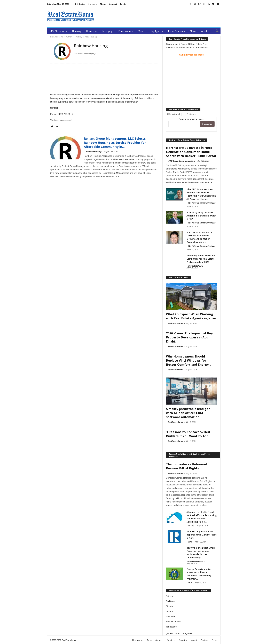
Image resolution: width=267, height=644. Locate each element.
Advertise (183, 640)
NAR (190, 542)
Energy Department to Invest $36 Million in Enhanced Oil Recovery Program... (199, 574)
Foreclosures (125, 31)
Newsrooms (138, 640)
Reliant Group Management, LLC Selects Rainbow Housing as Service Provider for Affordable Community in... (115, 143)
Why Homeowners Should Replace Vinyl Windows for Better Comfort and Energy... (189, 360)
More (142, 31)
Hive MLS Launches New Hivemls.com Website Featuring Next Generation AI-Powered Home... (201, 194)
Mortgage (108, 31)
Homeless (92, 31)
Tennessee (171, 627)
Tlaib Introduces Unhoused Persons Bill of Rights (187, 466)
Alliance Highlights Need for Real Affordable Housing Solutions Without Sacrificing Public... (202, 517)
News (193, 31)
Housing (77, 31)
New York (171, 616)
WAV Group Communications (181, 161)
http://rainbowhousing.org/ (85, 53)
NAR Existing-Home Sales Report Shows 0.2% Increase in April (202, 535)
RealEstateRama (196, 266)
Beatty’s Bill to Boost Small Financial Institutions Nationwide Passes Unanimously (201, 553)
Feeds (123, 4)
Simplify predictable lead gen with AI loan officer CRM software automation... (188, 413)
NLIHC (191, 526)
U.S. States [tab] (190, 114)
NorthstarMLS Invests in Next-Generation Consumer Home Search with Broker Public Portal (191, 152)
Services (92, 4)
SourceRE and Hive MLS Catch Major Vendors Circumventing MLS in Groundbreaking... (199, 237)
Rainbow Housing (93, 152)
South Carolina (173, 622)
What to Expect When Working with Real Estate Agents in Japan (191, 316)
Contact (113, 4)
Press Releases (176, 31)
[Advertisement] (159, 16)
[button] (215, 31)
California (171, 601)
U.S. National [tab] (174, 114)
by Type (157, 31)
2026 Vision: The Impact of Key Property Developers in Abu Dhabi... (189, 337)
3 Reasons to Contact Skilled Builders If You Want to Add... (189, 434)
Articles (205, 31)
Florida (169, 606)
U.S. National (59, 31)
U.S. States (80, 4)
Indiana (170, 611)
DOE (190, 583)
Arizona (170, 596)
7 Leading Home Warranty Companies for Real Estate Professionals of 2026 (201, 259)
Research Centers (155, 640)
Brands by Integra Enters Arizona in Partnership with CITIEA (201, 216)
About (103, 4)
